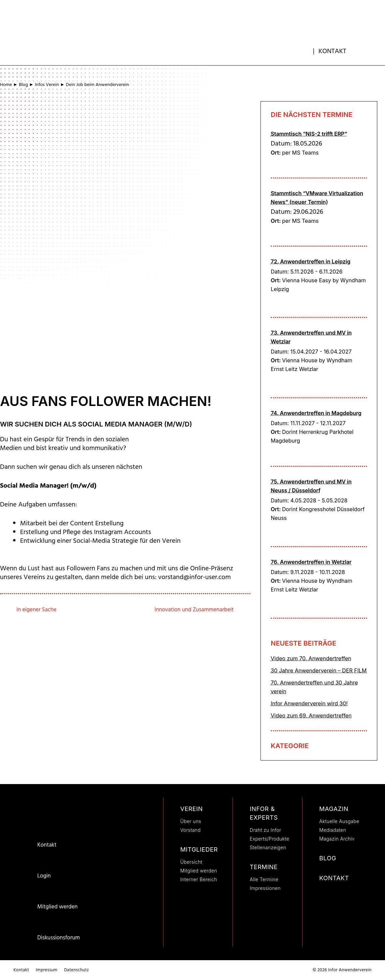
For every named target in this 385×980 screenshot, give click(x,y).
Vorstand (190, 830)
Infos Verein (47, 85)
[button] (367, 49)
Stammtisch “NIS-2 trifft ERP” (309, 134)
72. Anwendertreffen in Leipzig (311, 261)
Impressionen (265, 888)
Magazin (334, 809)
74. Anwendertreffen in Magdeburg (316, 413)
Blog (23, 85)
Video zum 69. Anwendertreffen (311, 716)
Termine (264, 867)
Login (44, 876)
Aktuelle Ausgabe (339, 821)
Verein (191, 809)
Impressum (47, 970)
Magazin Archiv (337, 839)
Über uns (191, 821)
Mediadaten (333, 830)
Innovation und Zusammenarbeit (194, 610)
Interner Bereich (199, 879)
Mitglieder (199, 849)
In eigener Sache (37, 610)
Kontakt (332, 51)
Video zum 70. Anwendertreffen (311, 658)
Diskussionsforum (59, 938)
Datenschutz (77, 970)
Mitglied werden (57, 907)
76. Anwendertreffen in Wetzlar (311, 562)
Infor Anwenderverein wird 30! (309, 703)
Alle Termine (264, 879)
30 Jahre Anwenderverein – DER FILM (319, 670)
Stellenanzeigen (268, 847)
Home (6, 85)
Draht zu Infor (266, 830)
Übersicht (191, 862)
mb (308, 49)
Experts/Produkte (269, 839)
